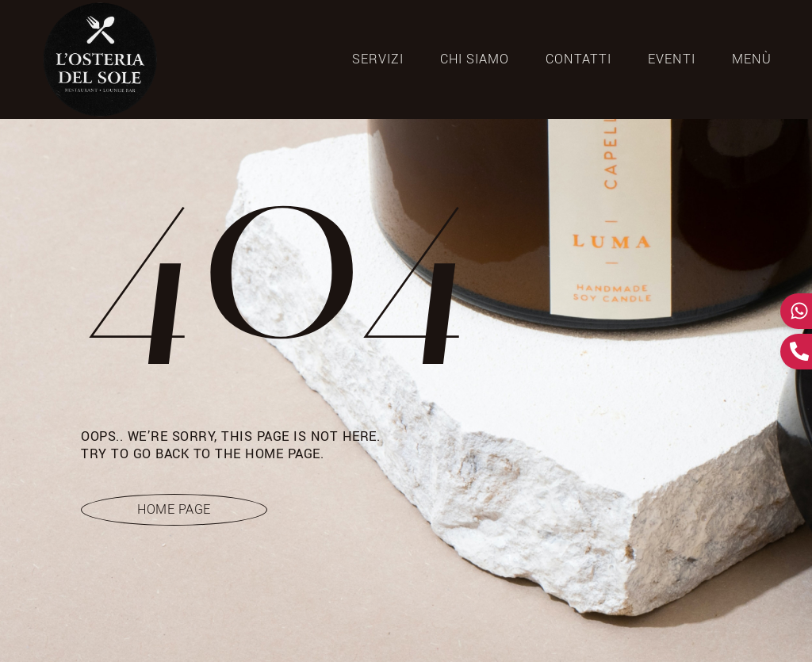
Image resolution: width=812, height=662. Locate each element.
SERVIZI (378, 59)
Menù (752, 59)
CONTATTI (578, 59)
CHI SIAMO (475, 59)
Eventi (672, 59)
